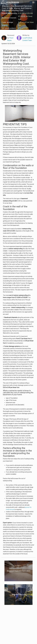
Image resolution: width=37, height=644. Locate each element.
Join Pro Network (16, 619)
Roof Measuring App (17, 623)
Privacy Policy (27, 621)
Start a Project (7, 626)
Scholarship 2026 (28, 619)
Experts (13, 621)
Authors (26, 623)
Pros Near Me (7, 623)
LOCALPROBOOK (12, 2)
